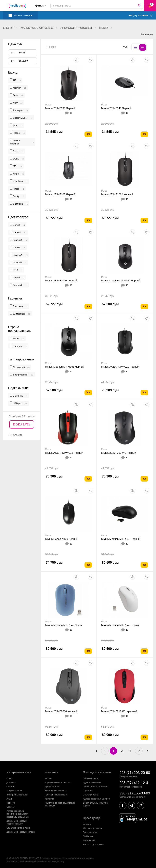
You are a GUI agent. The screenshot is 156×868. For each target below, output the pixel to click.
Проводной (19, 367)
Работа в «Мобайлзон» (56, 795)
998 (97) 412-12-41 (135, 783)
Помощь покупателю (97, 772)
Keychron (18, 181)
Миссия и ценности (92, 828)
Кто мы (48, 778)
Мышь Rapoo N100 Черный (62, 539)
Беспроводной (20, 375)
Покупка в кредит (15, 791)
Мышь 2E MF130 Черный (60, 108)
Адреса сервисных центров (96, 799)
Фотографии (89, 840)
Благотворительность (55, 791)
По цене (51, 47)
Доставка (11, 783)
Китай (16, 339)
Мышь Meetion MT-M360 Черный (121, 280)
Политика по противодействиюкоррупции (60, 804)
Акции (9, 799)
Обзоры (10, 807)
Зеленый (17, 285)
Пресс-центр (91, 818)
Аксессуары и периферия (77, 28)
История (87, 824)
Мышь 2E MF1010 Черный (61, 280)
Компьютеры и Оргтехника (37, 28)
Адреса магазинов (92, 783)
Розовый (17, 255)
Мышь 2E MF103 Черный (60, 194)
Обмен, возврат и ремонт (95, 787)
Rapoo (16, 133)
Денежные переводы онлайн (21, 832)
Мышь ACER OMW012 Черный (64, 453)
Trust (16, 95)
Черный (17, 232)
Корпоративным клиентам (57, 783)
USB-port (17, 403)
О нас (9, 778)
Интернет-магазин (19, 772)
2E (14, 80)
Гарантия (87, 791)
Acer (15, 125)
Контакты (49, 799)
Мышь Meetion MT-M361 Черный (65, 367)
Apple (16, 174)
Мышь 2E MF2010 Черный (61, 711)
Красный (17, 240)
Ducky (16, 196)
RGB (15, 270)
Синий (16, 278)
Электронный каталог (17, 795)
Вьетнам (17, 346)
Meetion (17, 88)
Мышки (104, 28)
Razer (16, 189)
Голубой (17, 263)
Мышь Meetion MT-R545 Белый (120, 625)
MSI (15, 166)
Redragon (18, 110)
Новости (11, 803)
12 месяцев (19, 314)
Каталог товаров (23, 15)
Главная (9, 28)
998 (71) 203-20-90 (135, 773)
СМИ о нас (88, 836)
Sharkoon (18, 204)
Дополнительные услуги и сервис (96, 804)
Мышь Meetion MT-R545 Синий (64, 625)
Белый (16, 225)
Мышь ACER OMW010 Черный (120, 367)
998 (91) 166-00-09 (135, 793)
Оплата (10, 787)
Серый (16, 247)
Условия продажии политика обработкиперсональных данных (18, 814)
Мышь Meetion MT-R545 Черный (121, 539)
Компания (51, 772)
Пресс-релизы (90, 832)
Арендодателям (52, 787)
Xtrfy (15, 103)
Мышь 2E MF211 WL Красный (119, 711)
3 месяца (18, 306)
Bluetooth (17, 396)
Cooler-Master (20, 118)
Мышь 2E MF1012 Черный (117, 194)
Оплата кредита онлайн (18, 828)
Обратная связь (91, 778)
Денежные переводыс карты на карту (17, 822)
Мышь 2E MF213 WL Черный (119, 453)
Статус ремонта (91, 795)
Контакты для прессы (93, 845)
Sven (16, 151)
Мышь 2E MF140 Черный (116, 108)
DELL (16, 159)
